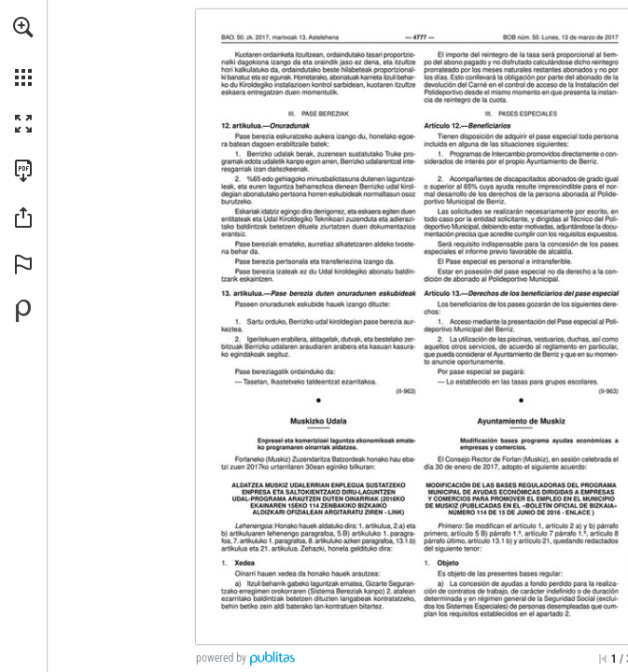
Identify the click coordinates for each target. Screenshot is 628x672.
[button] (23, 27)
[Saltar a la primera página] (603, 659)
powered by (221, 658)
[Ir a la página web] (395, 513)
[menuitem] (23, 51)
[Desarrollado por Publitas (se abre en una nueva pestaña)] (23, 311)
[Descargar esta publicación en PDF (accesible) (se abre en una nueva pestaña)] (23, 171)
